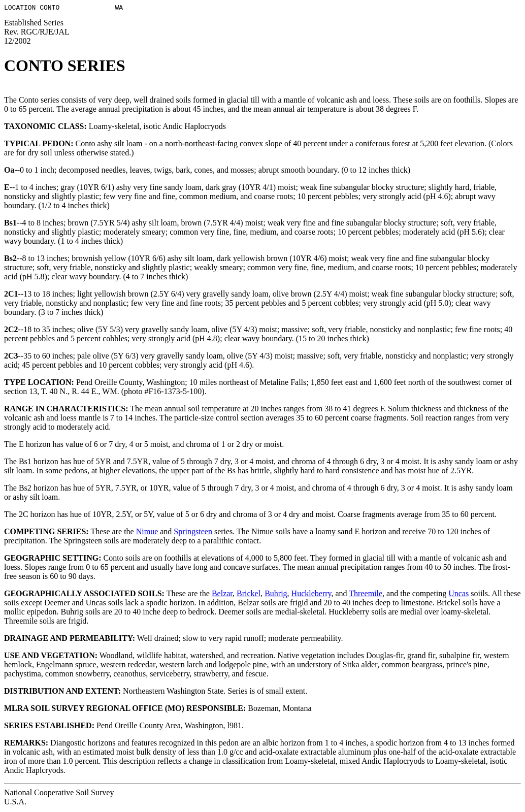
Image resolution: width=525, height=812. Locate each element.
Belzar (222, 595)
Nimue (147, 533)
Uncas (458, 595)
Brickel (249, 595)
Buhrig (276, 595)
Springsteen (193, 533)
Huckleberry (311, 595)
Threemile (366, 595)
